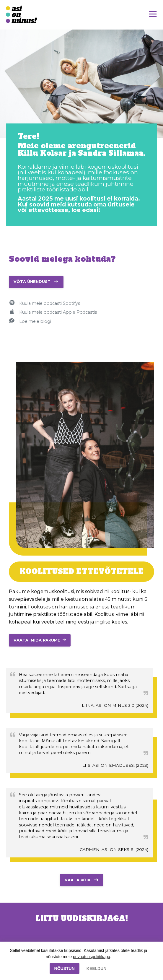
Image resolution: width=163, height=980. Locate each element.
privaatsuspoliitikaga (92, 957)
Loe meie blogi (35, 321)
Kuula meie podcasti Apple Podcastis (58, 312)
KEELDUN (97, 968)
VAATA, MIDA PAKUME (37, 640)
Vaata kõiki (78, 880)
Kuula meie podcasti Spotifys (50, 303)
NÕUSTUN (65, 968)
